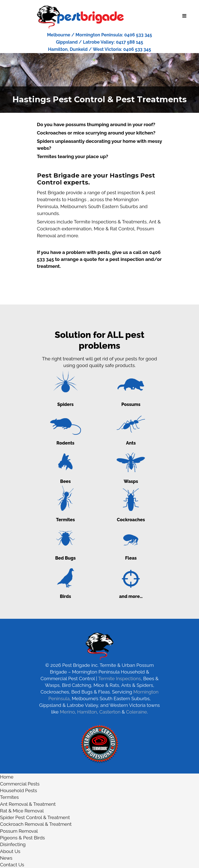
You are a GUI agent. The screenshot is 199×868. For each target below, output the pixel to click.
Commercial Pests (20, 784)
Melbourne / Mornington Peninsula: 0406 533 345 (99, 35)
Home (7, 777)
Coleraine (137, 712)
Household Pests (19, 790)
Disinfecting (13, 844)
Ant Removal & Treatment (28, 804)
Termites (9, 797)
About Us (10, 851)
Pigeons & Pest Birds (22, 838)
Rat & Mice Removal (22, 811)
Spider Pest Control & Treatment (35, 817)
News (6, 858)
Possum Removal (19, 831)
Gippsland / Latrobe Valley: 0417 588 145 (99, 42)
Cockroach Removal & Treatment (36, 824)
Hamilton (87, 712)
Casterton (110, 712)
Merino (67, 712)
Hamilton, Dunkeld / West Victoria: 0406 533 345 (99, 49)
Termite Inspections (120, 679)
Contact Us (12, 865)
